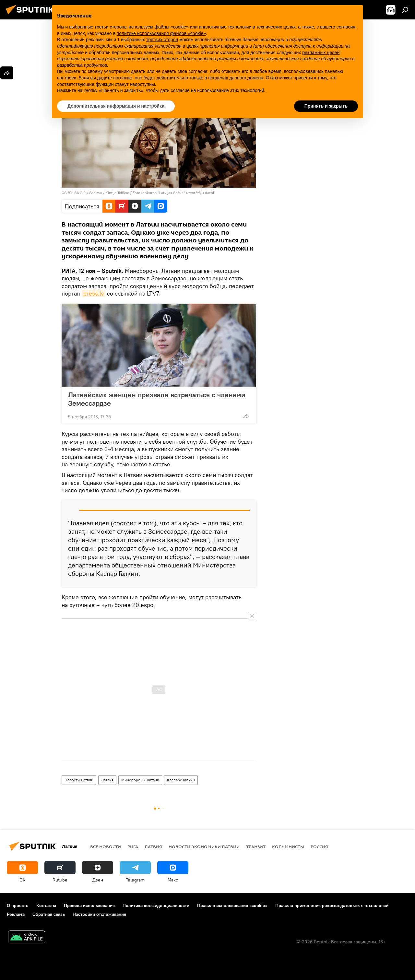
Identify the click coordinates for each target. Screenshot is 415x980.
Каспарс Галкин (181, 780)
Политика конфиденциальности (156, 905)
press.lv (94, 293)
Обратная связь (49, 914)
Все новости (106, 846)
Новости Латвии (79, 780)
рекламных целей (321, 52)
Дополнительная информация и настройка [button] (116, 106)
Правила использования (89, 905)
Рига (133, 846)
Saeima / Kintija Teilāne (109, 193)
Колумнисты (288, 846)
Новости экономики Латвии (204, 846)
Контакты (46, 905)
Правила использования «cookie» (232, 905)
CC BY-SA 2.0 (74, 193)
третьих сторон (162, 40)
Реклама (16, 914)
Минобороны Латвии (140, 780)
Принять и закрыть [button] (326, 106)
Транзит (256, 846)
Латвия (107, 780)
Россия (319, 846)
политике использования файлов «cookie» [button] (161, 33)
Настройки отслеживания (99, 914)
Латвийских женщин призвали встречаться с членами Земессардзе (157, 399)
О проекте (18, 905)
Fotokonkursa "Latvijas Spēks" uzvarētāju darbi (173, 193)
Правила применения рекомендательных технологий (332, 905)
